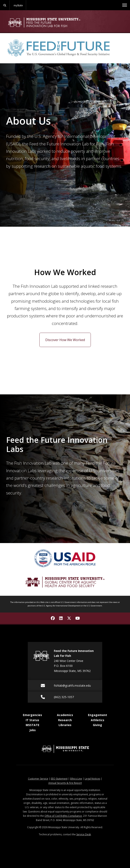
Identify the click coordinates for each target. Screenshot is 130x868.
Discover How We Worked (65, 340)
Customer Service (38, 779)
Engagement (98, 715)
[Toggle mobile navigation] (125, 5)
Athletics (98, 720)
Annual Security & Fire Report (65, 783)
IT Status (32, 720)
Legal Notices (92, 779)
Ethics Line (76, 779)
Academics (65, 715)
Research (65, 720)
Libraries (65, 725)
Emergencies (32, 715)
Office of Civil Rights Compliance (63, 816)
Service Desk (84, 834)
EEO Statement (59, 779)
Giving (97, 725)
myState (18, 5)
